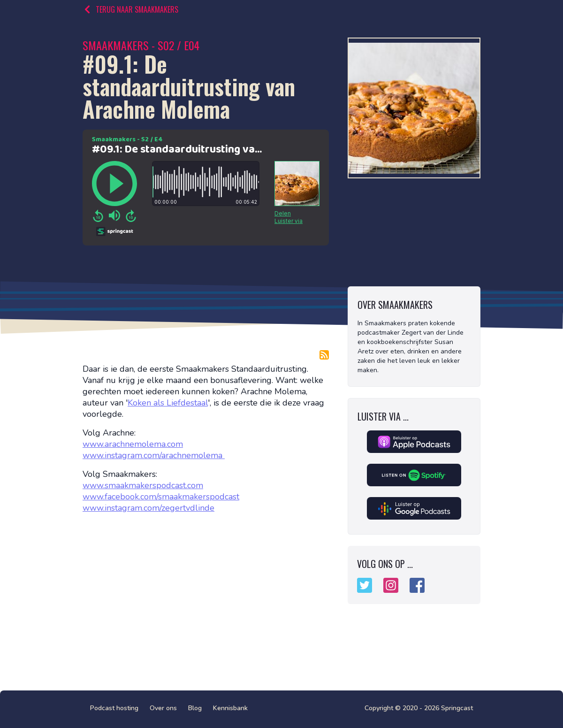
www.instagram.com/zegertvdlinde (148, 508)
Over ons (163, 708)
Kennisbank (230, 708)
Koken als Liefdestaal (168, 403)
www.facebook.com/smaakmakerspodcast (161, 497)
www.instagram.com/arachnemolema (154, 455)
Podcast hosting (114, 708)
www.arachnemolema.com (133, 444)
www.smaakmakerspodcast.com (143, 485)
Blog (195, 708)
